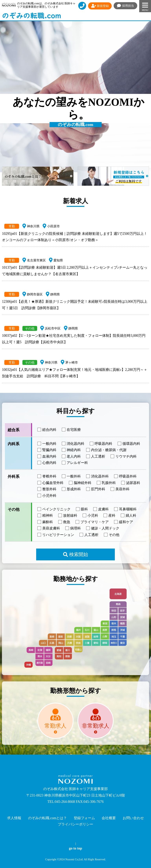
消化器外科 (98, 476)
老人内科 (72, 456)
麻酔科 (45, 522)
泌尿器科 (131, 483)
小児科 (91, 515)
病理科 (73, 528)
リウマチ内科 (124, 456)
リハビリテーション (56, 535)
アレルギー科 (75, 463)
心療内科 (47, 463)
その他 (112, 535)
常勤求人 (55, 726)
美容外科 (120, 489)
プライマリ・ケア (92, 522)
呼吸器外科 (126, 476)
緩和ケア (124, 522)
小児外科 (47, 495)
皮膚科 (101, 509)
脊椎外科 (47, 476)
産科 (110, 515)
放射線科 (68, 515)
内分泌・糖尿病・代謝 (107, 450)
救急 (64, 522)
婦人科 (129, 515)
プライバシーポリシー (75, 824)
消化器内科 (73, 444)
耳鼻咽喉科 (126, 509)
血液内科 (47, 456)
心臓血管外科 (51, 483)
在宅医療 (72, 430)
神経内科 (72, 450)
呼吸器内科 (101, 444)
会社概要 (109, 818)
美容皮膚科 (49, 528)
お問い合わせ (133, 818)
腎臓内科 (47, 450)
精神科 (45, 515)
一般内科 (47, 444)
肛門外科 (96, 489)
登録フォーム (84, 818)
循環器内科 (129, 444)
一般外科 (72, 476)
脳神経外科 (80, 483)
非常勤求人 (96, 726)
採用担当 (126, 6)
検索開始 (76, 554)
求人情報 (14, 818)
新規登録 (100, 6)
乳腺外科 (107, 483)
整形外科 (47, 489)
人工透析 (96, 456)
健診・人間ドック (103, 528)
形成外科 (72, 489)
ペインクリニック (54, 509)
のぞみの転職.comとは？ (48, 818)
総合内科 (47, 430)
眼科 (82, 509)
